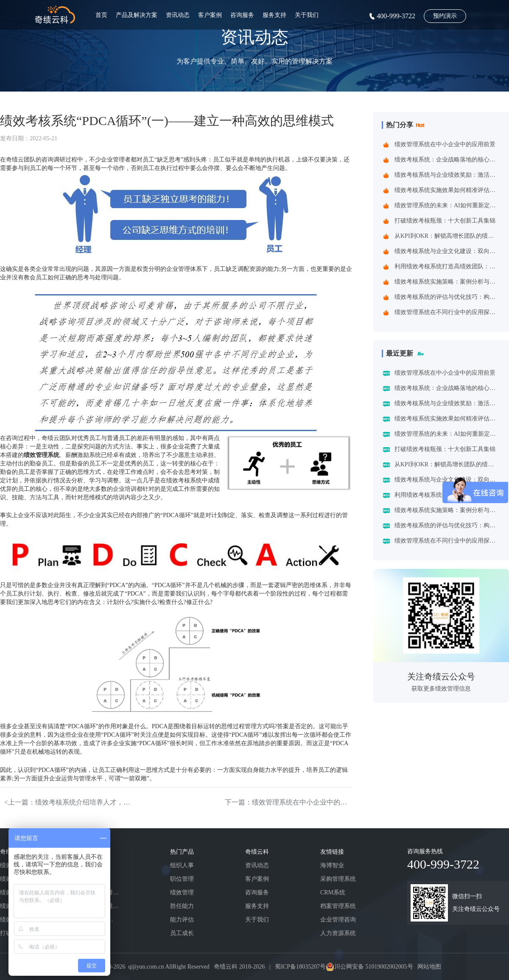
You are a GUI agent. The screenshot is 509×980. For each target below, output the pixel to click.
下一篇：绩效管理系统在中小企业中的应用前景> (288, 802)
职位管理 (182, 879)
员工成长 (182, 933)
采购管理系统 (338, 879)
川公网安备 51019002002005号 (374, 967)
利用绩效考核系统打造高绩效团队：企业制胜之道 (447, 266)
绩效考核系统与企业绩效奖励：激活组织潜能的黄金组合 (447, 175)
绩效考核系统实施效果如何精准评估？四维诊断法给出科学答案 (447, 190)
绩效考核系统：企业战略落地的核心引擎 (447, 160)
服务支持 (274, 15)
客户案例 (210, 15)
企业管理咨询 (338, 920)
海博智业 (332, 865)
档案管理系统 (338, 906)
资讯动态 (178, 15)
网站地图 (429, 967)
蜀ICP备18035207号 (300, 967)
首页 (101, 15)
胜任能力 (182, 906)
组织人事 (182, 865)
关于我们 (307, 15)
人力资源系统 (338, 933)
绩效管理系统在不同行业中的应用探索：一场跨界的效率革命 (447, 312)
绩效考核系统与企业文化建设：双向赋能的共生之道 (447, 251)
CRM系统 (333, 892)
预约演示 (445, 16)
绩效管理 (182, 892)
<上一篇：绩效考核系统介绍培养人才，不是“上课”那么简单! (68, 802)
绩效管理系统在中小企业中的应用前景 (445, 144)
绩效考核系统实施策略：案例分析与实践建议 (447, 282)
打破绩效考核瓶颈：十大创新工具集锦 (445, 221)
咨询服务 (242, 15)
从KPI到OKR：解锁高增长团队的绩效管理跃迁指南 (447, 236)
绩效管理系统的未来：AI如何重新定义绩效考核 (447, 205)
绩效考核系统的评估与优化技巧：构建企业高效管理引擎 (447, 297)
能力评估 (182, 920)
